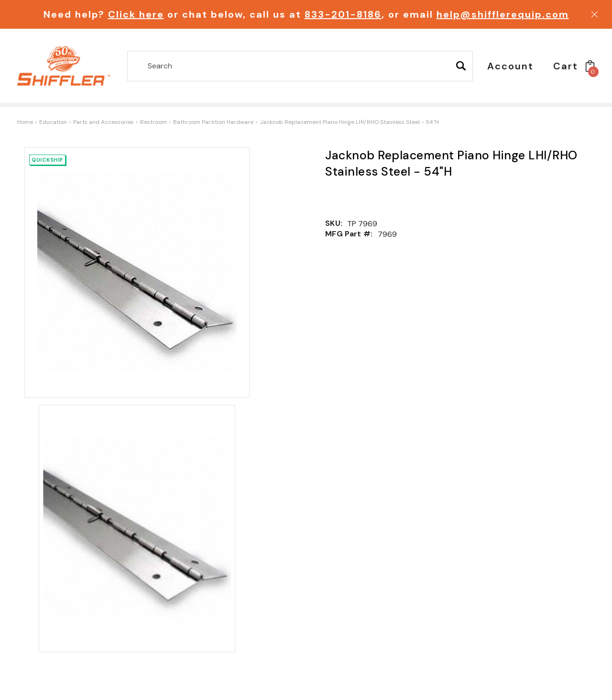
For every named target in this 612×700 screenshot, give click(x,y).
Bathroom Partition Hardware (213, 122)
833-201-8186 (343, 14)
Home (25, 122)
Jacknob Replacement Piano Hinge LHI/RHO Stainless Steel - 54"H (349, 122)
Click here (136, 14)
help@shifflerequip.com (503, 14)
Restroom (153, 122)
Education (53, 122)
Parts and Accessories (104, 122)
